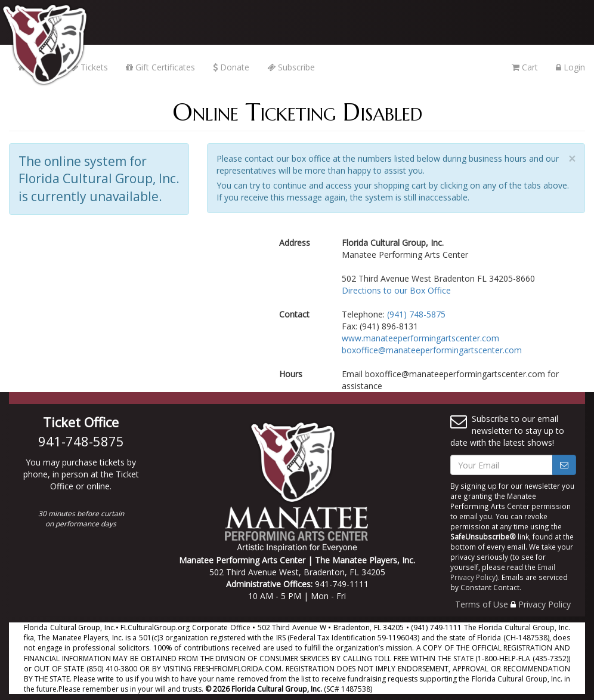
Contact (294, 314)
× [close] (572, 159)
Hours (291, 374)
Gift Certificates (160, 67)
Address (295, 243)
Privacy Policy (544, 604)
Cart (525, 67)
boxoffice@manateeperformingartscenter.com (432, 350)
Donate (231, 67)
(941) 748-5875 (416, 314)
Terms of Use (482, 604)
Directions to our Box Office (396, 290)
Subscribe (291, 67)
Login (570, 67)
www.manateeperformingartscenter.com (420, 338)
